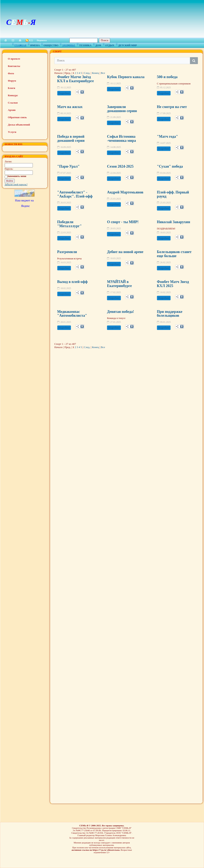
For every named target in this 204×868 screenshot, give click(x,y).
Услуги (12, 132)
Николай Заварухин (174, 222)
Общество (51, 45)
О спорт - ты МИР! (123, 222)
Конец (95, 73)
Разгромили (67, 252)
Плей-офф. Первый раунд (173, 194)
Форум (12, 81)
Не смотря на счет (172, 107)
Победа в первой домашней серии (71, 139)
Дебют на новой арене (125, 252)
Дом (98, 45)
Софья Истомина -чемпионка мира (121, 139)
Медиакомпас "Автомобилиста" (72, 314)
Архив (12, 110)
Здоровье (69, 45)
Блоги (12, 88)
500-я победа (167, 77)
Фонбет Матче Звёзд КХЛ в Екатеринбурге (76, 79)
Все (103, 73)
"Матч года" (167, 136)
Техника (85, 45)
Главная (20, 45)
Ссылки (13, 103)
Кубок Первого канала (126, 77)
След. (87, 73)
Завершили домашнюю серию (122, 109)
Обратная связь (17, 117)
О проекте (14, 59)
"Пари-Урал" (68, 166)
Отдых (110, 45)
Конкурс (13, 95)
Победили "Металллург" (69, 224)
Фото (11, 73)
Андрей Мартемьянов (125, 192)
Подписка (42, 40)
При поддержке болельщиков (170, 314)
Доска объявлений (19, 125)
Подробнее (64, 93)
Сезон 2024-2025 (120, 166)
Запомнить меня (17, 176)
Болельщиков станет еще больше (174, 254)
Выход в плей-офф (72, 282)
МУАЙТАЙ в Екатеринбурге (119, 284)
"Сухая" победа (170, 166)
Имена (35, 45)
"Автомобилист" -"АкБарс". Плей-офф (75, 194)
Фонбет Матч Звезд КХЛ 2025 (173, 284)
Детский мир (127, 45)
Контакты (14, 66)
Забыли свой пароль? (16, 185)
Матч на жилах (70, 107)
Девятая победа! (120, 312)
